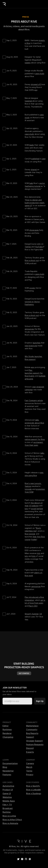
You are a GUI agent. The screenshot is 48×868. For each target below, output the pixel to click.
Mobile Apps (9, 801)
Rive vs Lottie (9, 816)
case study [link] (40, 74)
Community (32, 729)
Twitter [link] (28, 247)
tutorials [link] (28, 489)
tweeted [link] (29, 101)
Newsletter (8, 771)
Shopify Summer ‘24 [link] (33, 614)
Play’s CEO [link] (33, 606)
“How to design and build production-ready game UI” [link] (35, 203)
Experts (30, 752)
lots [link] (26, 509)
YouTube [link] (39, 247)
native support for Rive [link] (35, 439)
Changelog (8, 737)
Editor (6, 726)
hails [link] (31, 183)
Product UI (8, 790)
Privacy (30, 775)
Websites (7, 797)
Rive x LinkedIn (33, 790)
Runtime (7, 812)
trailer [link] (34, 539)
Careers (30, 763)
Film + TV (7, 805)
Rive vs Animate (10, 823)
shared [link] (34, 170)
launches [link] (37, 343)
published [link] (35, 159)
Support (30, 737)
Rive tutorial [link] (30, 534)
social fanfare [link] (37, 509)
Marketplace (32, 726)
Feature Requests (35, 744)
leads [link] (32, 145)
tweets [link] (28, 63)
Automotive (8, 786)
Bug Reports (32, 733)
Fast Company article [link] (34, 400)
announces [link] (30, 329)
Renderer (7, 733)
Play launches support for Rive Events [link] (34, 373)
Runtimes (7, 729)
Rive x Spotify (33, 786)
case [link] (43, 159)
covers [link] (32, 288)
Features (7, 775)
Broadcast (8, 808)
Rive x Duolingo (34, 794)
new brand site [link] (31, 346)
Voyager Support (34, 741)
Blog (5, 767)
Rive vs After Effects (13, 820)
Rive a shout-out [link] (32, 260)
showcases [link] (34, 230)
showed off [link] (36, 84)
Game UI (7, 794)
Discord (30, 748)
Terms (29, 771)
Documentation (10, 763)
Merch (29, 767)
